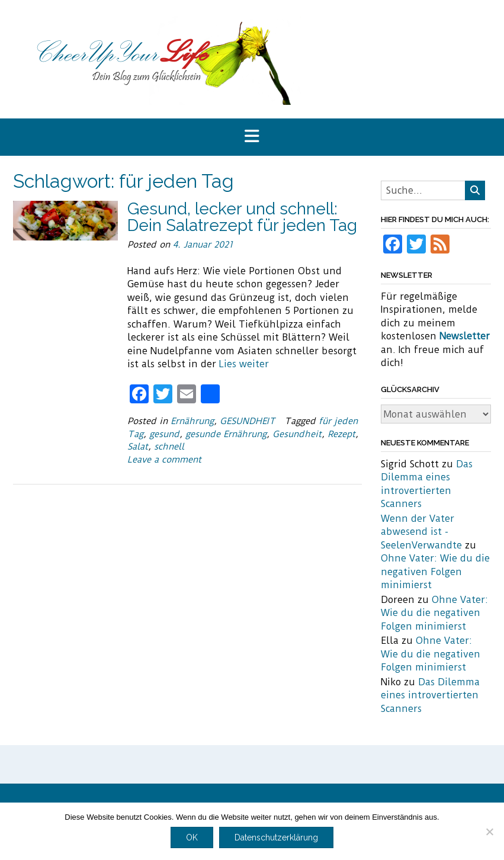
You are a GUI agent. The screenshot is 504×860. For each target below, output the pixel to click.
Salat (138, 447)
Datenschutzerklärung (276, 837)
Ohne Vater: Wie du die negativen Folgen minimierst (435, 572)
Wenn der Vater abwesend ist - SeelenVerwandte (421, 532)
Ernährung (192, 421)
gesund (164, 434)
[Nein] (489, 832)
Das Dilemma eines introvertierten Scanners (430, 695)
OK (192, 837)
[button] (252, 137)
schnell (169, 447)
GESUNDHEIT (248, 421)
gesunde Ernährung (226, 434)
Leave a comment (164, 460)
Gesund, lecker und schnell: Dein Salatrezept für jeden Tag (242, 217)
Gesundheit (297, 434)
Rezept (341, 434)
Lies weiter (244, 364)
